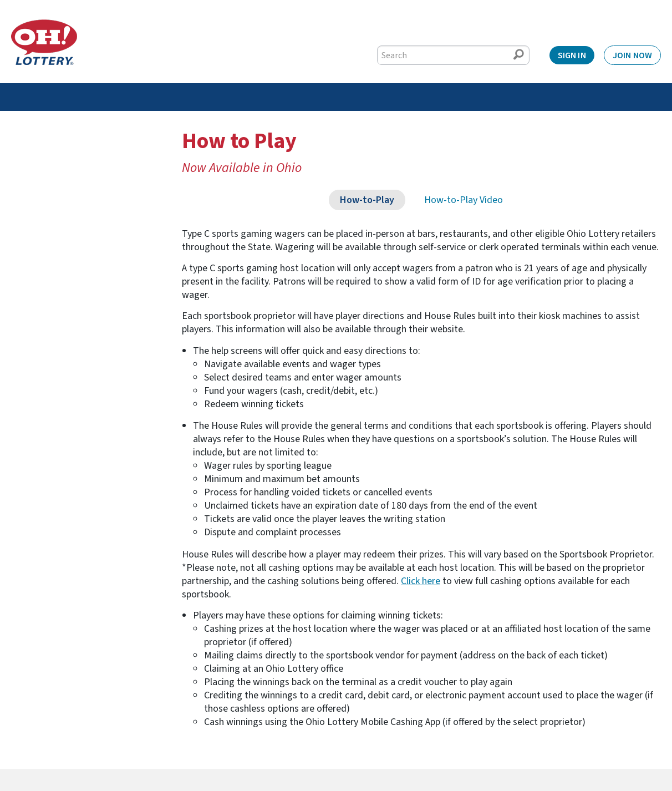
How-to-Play (367, 200)
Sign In (572, 55)
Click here (421, 581)
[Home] (44, 42)
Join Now (632, 55)
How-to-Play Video (464, 200)
